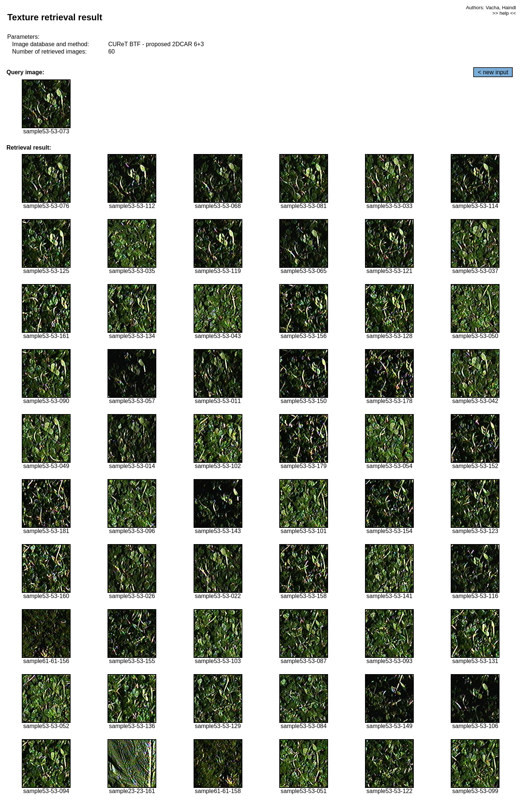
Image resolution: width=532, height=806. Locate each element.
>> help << (504, 13)
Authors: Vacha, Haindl (491, 8)
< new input (493, 72)
